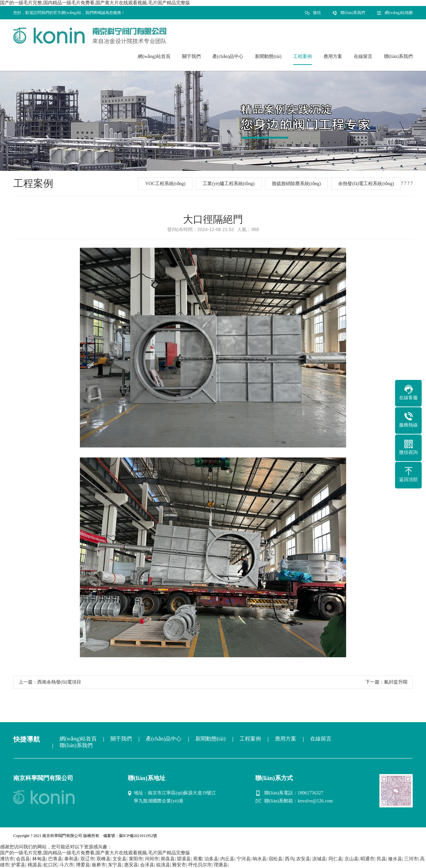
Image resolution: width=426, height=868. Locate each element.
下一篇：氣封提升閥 (386, 682)
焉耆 (198, 859)
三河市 (411, 859)
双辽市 (88, 859)
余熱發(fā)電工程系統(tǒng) (366, 184)
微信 (317, 15)
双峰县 (104, 859)
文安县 (119, 859)
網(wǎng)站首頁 (78, 739)
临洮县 (163, 865)
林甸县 (39, 859)
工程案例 (250, 739)
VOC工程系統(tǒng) (165, 184)
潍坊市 (7, 859)
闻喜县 (168, 859)
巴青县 (55, 859)
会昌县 (23, 859)
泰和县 (71, 859)
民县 (381, 859)
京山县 (351, 859)
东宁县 (115, 865)
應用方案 (286, 739)
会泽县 (147, 865)
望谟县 (184, 859)
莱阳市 (136, 859)
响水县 (260, 859)
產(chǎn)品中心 (164, 739)
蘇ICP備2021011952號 (138, 836)
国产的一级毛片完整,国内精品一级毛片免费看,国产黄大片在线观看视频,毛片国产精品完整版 (95, 3)
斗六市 (67, 865)
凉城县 (319, 859)
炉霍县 (18, 865)
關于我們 (121, 739)
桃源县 (35, 865)
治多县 (211, 859)
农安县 (303, 859)
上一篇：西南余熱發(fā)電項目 (50, 682)
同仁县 (335, 859)
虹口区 (51, 865)
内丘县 (227, 859)
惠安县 (131, 865)
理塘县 (221, 865)
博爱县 (83, 865)
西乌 (290, 859)
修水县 (395, 859)
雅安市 (179, 865)
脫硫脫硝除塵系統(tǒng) (296, 184)
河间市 (152, 859)
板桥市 (99, 865)
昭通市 (367, 859)
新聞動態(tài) (211, 739)
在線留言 (321, 739)
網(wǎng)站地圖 (399, 13)
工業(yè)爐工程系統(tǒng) (229, 184)
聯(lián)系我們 (353, 13)
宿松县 (276, 859)
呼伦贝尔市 (200, 865)
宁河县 (244, 859)
